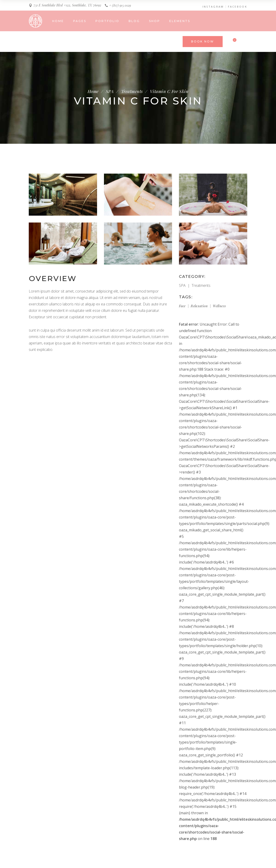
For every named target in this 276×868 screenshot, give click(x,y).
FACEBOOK (238, 7)
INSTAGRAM (213, 7)
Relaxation (199, 306)
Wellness (219, 306)
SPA (110, 91)
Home (93, 91)
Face (182, 306)
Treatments (132, 91)
